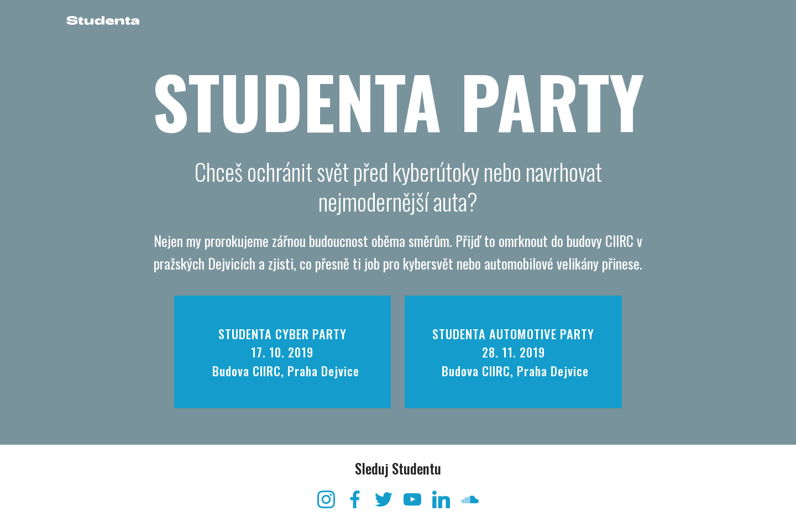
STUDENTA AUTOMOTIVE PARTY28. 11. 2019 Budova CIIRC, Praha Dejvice (513, 361)
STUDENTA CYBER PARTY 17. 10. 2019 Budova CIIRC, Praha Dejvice (282, 352)
